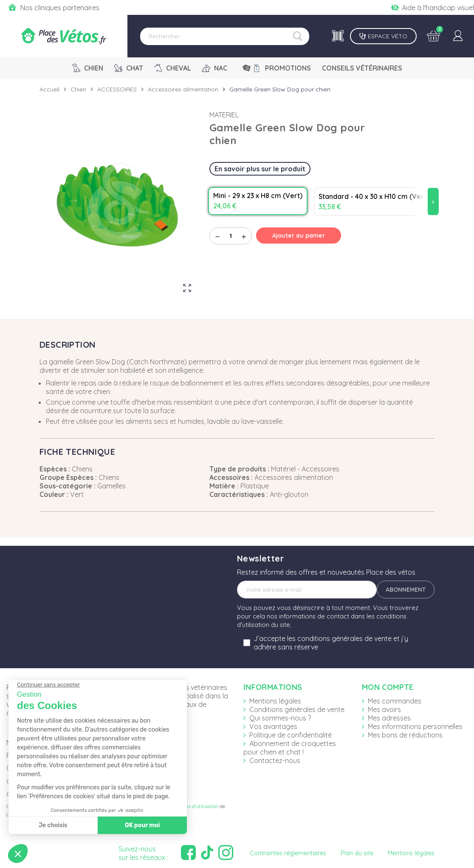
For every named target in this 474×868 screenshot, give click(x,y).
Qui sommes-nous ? (280, 718)
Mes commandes (395, 701)
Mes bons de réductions (405, 735)
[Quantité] (231, 236)
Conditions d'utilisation (193, 806)
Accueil (49, 89)
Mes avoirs (384, 709)
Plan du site (357, 853)
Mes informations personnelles (415, 726)
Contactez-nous (275, 760)
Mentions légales (275, 701)
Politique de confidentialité (291, 735)
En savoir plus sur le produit (260, 169)
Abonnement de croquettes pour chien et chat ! (290, 748)
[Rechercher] (225, 36)
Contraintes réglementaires (288, 853)
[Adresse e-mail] (307, 590)
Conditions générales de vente (297, 709)
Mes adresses (389, 718)
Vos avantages (273, 726)
